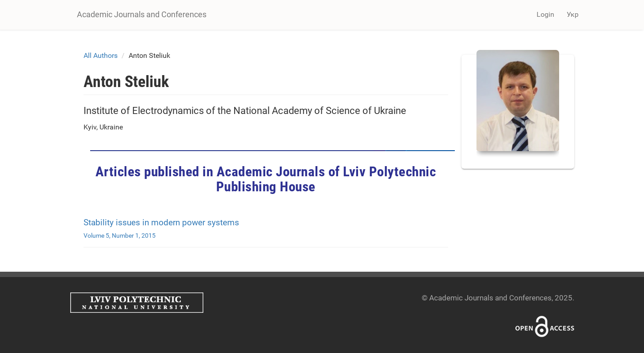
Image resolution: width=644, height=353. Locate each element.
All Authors (101, 55)
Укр (573, 14)
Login (545, 14)
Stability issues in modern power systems (161, 222)
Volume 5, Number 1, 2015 (120, 235)
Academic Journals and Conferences (142, 14)
